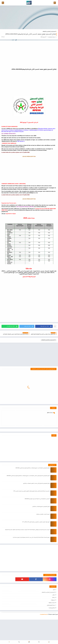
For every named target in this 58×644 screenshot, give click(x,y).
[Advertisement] (29, 17)
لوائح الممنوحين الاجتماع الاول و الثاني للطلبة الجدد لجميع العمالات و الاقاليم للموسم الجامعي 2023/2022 (28, 476)
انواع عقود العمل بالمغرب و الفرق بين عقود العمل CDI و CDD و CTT (36, 522)
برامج (54, 595)
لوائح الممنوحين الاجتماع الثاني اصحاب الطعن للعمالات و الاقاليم (36, 484)
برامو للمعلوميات (44, 614)
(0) (3, 37)
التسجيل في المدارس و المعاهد (49, 32)
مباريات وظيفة (52, 603)
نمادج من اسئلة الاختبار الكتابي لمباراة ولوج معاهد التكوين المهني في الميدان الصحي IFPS (32, 491)
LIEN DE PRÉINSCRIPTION (29, 157)
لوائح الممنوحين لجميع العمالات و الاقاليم (41, 507)
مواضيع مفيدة (52, 608)
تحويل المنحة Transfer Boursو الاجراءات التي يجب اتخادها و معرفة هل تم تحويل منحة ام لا (31, 538)
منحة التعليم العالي (51, 605)
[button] (44, 326)
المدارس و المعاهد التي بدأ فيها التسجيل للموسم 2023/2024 (37, 499)
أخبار (54, 590)
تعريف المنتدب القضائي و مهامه (43, 514)
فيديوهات (53, 600)
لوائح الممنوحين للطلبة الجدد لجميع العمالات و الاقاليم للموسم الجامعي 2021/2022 (33, 468)
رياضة (54, 598)
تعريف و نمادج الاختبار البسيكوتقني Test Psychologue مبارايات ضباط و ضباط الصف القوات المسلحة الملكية (27, 530)
